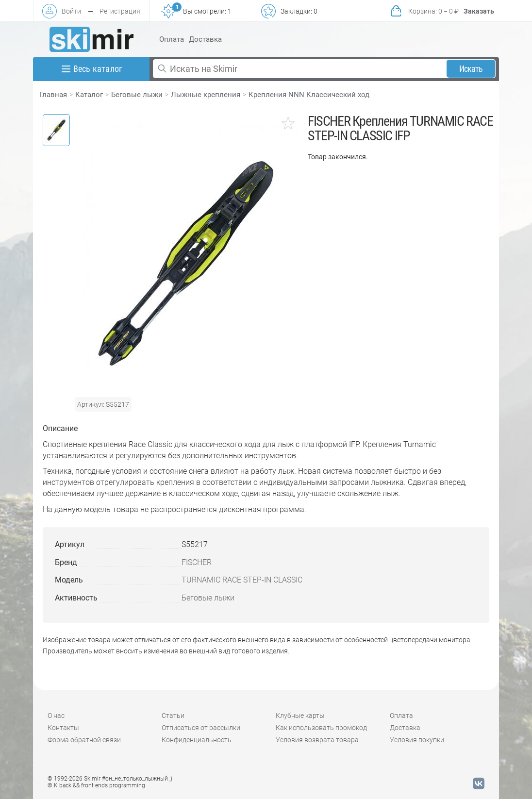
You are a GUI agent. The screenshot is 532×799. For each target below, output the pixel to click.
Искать (471, 69)
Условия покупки (417, 740)
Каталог (89, 95)
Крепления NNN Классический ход (309, 95)
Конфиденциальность (197, 740)
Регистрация (120, 11)
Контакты (63, 728)
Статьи (173, 716)
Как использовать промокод (321, 728)
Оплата (172, 39)
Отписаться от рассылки (201, 728)
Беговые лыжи (137, 95)
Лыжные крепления (206, 95)
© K (96, 785)
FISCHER (197, 562)
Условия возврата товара (317, 740)
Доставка (205, 39)
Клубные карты (300, 716)
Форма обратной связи (84, 740)
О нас (56, 716)
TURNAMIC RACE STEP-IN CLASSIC (242, 580)
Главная (53, 95)
